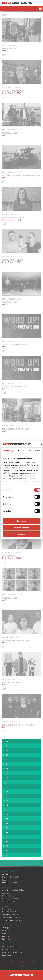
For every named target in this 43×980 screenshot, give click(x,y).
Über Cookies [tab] (35, 450)
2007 (6, 828)
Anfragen (6, 928)
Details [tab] (21, 450)
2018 (6, 778)
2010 (6, 814)
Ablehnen (21, 534)
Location (6, 933)
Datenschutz (7, 949)
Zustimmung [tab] (8, 450)
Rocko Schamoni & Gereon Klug (21, 177)
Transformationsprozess (12, 920)
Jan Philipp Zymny (21, 684)
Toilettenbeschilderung (11, 917)
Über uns (6, 887)
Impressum (7, 955)
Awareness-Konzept (10, 915)
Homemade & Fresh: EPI (21, 641)
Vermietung (7, 925)
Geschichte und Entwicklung (14, 890)
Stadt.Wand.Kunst (10, 883)
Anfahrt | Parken (9, 946)
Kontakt (5, 944)
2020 (6, 769)
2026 (6, 741)
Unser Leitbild (8, 909)
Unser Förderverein (10, 899)
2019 (6, 773)
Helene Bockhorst (21, 219)
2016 (6, 787)
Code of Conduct (9, 912)
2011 (6, 809)
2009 (6, 819)
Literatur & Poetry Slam (12, 877)
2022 (6, 759)
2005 (6, 837)
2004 (6, 841)
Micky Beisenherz (21, 261)
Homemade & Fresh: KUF (21, 430)
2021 (6, 764)
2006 (6, 832)
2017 (6, 782)
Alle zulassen (21, 521)
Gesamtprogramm (10, 871)
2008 (6, 823)
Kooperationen (8, 896)
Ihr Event (6, 930)
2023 (6, 755)
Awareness (7, 906)
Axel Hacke (21, 557)
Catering (6, 936)
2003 (6, 846)
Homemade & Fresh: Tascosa (21, 726)
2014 (6, 796)
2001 (6, 855)
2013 (6, 800)
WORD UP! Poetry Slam (21, 346)
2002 (6, 850)
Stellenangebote (9, 901)
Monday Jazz (21, 50)
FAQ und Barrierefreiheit (12, 952)
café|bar (6, 893)
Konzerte (6, 874)
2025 (6, 746)
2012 (6, 805)
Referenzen (7, 939)
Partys (5, 880)
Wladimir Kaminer (21, 92)
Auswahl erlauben (21, 528)
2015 (6, 791)
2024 (6, 750)
